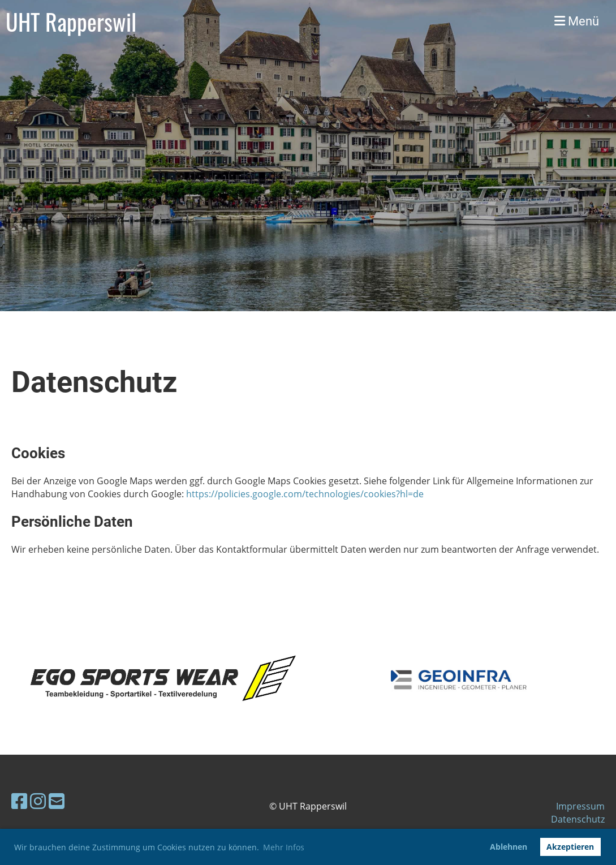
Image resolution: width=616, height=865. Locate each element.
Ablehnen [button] (509, 847)
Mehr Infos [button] (284, 847)
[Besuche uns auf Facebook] (19, 801)
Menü (577, 21)
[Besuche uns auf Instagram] (38, 801)
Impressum (580, 806)
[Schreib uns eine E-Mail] (57, 801)
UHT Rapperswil (71, 21)
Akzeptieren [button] (570, 847)
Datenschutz (578, 819)
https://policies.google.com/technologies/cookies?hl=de (305, 494)
